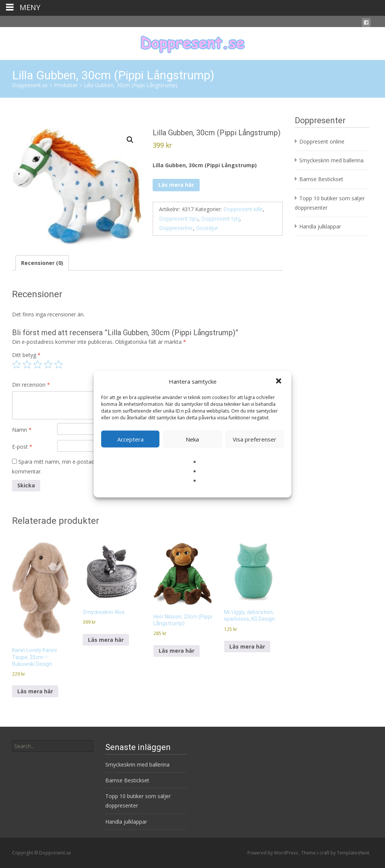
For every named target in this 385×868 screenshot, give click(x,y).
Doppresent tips (179, 219)
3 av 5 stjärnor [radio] (38, 364)
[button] (279, 381)
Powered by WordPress (273, 853)
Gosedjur (207, 228)
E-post (22, 447)
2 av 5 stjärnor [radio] (27, 364)
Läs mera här (176, 185)
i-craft (324, 853)
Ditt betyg (26, 355)
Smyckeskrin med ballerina (331, 160)
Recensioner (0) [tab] (42, 263)
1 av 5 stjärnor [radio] (17, 364)
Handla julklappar (320, 226)
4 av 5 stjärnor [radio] (48, 364)
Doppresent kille (243, 209)
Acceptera (130, 439)
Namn (22, 430)
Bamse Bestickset (321, 179)
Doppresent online (322, 141)
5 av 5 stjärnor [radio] (59, 364)
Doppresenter (176, 228)
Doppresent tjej (220, 219)
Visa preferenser (255, 439)
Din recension (31, 385)
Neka (192, 439)
